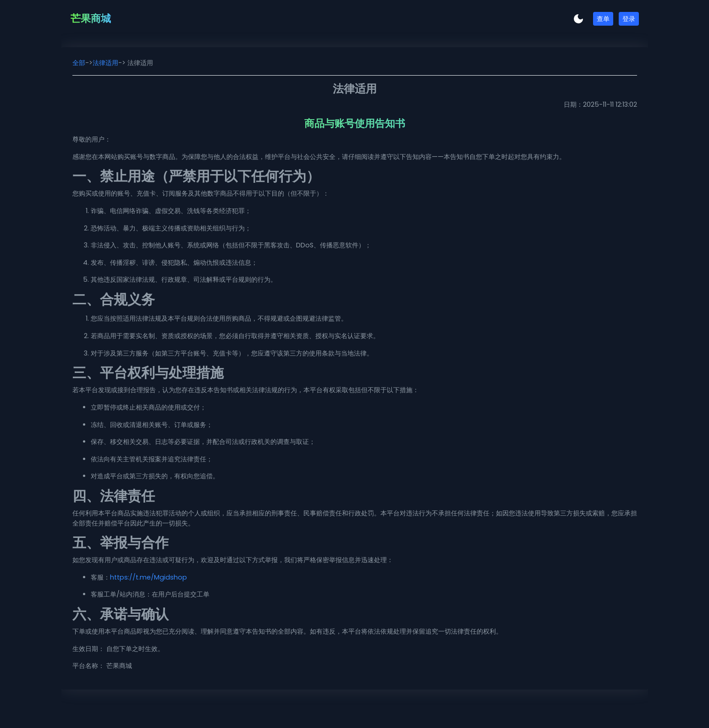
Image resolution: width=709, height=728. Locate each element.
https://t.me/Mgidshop (148, 577)
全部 (79, 63)
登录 (629, 19)
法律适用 (105, 63)
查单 (603, 19)
